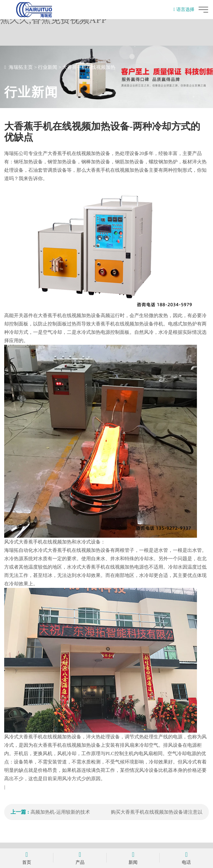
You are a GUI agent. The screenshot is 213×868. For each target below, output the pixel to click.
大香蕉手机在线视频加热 (89, 67)
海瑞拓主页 (21, 67)
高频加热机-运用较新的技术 (60, 812)
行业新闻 (48, 67)
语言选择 (184, 9)
